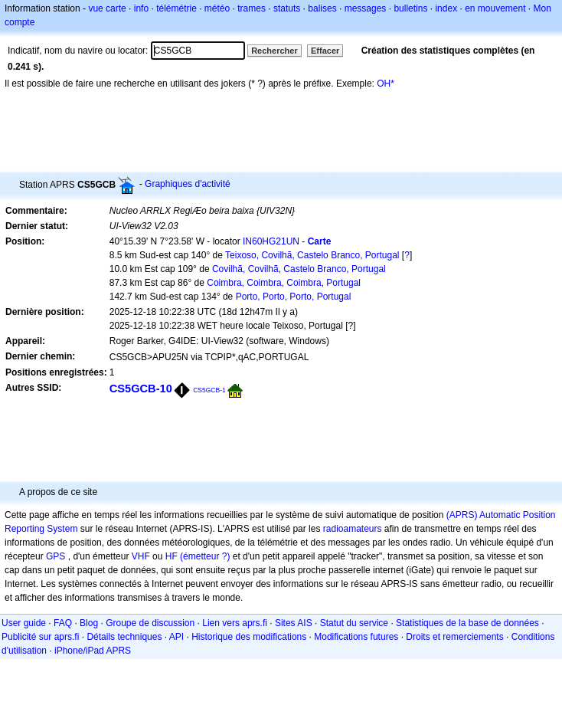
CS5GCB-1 (209, 390)
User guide (24, 623)
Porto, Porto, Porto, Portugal (294, 297)
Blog (89, 623)
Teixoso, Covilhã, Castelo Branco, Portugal (312, 255)
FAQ (63, 623)
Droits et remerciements (454, 637)
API (176, 637)
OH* (386, 84)
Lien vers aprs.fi (235, 623)
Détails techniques (124, 637)
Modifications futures (356, 637)
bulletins (410, 8)
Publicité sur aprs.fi (40, 637)
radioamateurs (353, 529)
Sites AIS (294, 623)
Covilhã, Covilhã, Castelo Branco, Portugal (299, 269)
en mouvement (495, 8)
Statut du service (354, 623)
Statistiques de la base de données (467, 623)
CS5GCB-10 (141, 389)
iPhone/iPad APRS (93, 651)
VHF (141, 556)
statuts (287, 8)
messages (366, 8)
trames (252, 8)
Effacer (325, 51)
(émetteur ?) (205, 556)
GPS (56, 556)
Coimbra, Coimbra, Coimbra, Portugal (284, 283)
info (141, 8)
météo (217, 8)
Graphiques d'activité (188, 184)
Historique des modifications (249, 637)
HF (172, 556)
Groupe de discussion (150, 623)
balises (322, 8)
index (446, 8)
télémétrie (176, 8)
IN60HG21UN (271, 241)
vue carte (107, 8)
